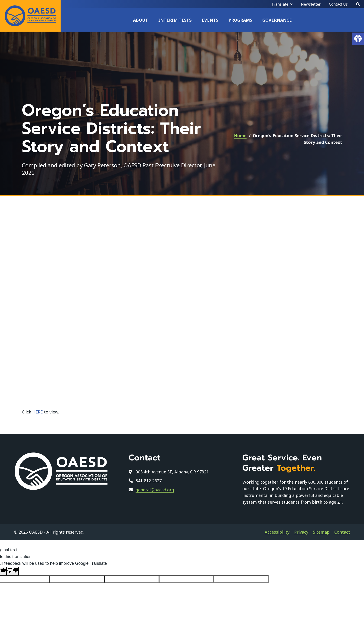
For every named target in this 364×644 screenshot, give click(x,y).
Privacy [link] (301, 532)
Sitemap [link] (321, 532)
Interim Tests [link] (175, 20)
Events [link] (210, 20)
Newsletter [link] (311, 4)
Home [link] (240, 135)
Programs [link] (240, 20)
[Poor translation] (13, 571)
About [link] (141, 20)
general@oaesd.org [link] (155, 490)
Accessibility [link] (277, 532)
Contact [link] (342, 532)
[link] (358, 39)
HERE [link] (37, 412)
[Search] (358, 4)
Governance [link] (277, 20)
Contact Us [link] (338, 4)
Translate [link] (280, 4)
